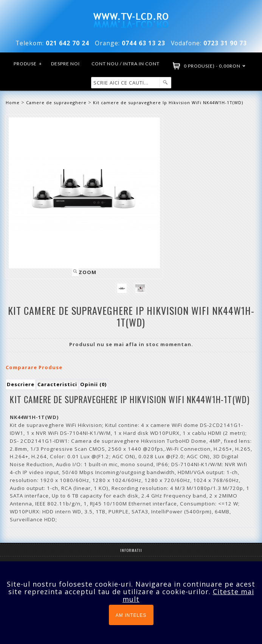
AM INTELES (131, 615)
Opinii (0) (93, 384)
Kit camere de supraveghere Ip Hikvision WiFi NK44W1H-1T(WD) (168, 102)
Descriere (21, 384)
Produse (28, 64)
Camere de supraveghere (56, 102)
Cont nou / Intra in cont (126, 64)
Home (13, 102)
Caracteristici (57, 384)
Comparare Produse (34, 367)
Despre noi (65, 64)
